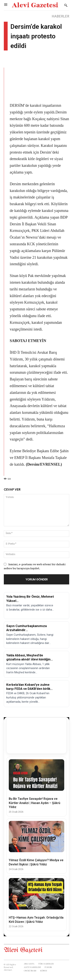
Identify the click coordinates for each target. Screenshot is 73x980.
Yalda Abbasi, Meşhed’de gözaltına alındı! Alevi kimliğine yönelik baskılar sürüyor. (29, 659)
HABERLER (60, 16)
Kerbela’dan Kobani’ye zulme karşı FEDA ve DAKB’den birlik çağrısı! (28, 689)
